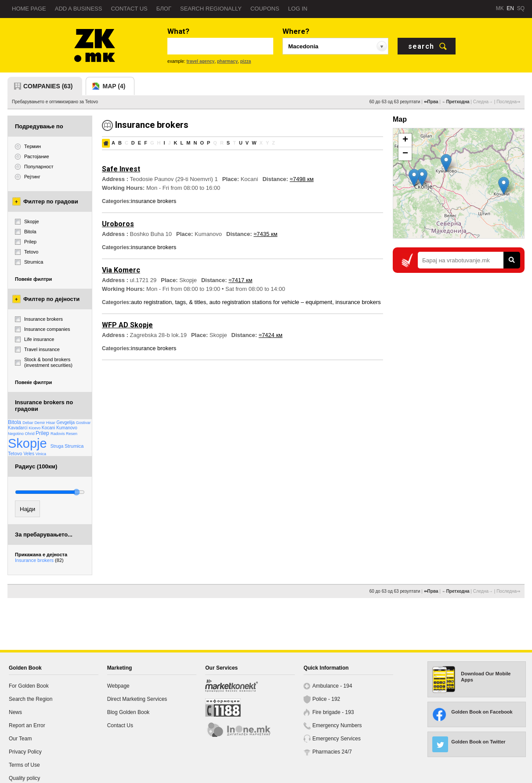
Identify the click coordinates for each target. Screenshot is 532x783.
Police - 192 (326, 699)
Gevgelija (66, 422)
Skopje (29, 443)
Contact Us (120, 725)
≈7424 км (271, 335)
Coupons (265, 9)
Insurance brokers (39, 560)
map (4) (114, 86)
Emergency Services (337, 739)
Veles (29, 454)
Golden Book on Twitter (478, 742)
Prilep (43, 433)
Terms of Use (24, 765)
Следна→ (483, 102)
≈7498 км (302, 179)
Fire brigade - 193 (333, 712)
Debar (28, 423)
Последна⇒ (508, 102)
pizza (246, 61)
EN (510, 8)
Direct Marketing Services (137, 699)
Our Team (20, 739)
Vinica (41, 454)
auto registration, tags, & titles (168, 302)
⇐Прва (431, 102)
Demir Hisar (45, 423)
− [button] (405, 154)
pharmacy (227, 61)
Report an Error (27, 725)
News (15, 712)
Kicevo (35, 428)
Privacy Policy (25, 752)
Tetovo (16, 453)
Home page (29, 9)
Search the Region (31, 699)
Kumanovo (67, 428)
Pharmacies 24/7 (332, 752)
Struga (58, 446)
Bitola (15, 422)
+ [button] (405, 140)
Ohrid (31, 434)
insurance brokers (154, 201)
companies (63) (48, 86)
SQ (521, 8)
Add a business (79, 9)
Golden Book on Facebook (482, 712)
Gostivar (83, 423)
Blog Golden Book (128, 712)
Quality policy (24, 778)
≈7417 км (240, 280)
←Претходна (456, 102)
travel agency (200, 61)
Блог (164, 9)
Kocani (49, 428)
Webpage (118, 686)
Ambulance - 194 (332, 686)
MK (500, 8)
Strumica (74, 446)
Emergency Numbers (337, 725)
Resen (72, 434)
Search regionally (211, 9)
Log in (298, 9)
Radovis (58, 434)
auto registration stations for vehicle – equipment (271, 302)
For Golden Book (29, 686)
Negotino (16, 434)
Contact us (129, 9)
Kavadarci (18, 428)
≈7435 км (265, 234)
